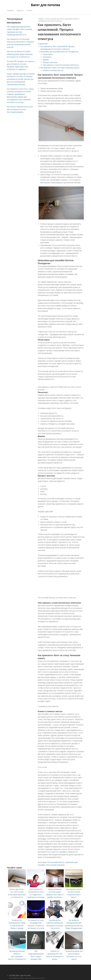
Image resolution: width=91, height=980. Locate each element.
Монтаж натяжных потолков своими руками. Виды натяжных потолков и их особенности (20, 54)
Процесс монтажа (50, 62)
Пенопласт (47, 57)
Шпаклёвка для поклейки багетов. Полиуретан (59, 52)
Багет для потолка (45, 5)
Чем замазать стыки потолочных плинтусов (61, 65)
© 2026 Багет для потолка (20, 975)
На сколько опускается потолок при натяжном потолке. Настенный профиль (20, 109)
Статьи (29, 10)
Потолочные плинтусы (55, 865)
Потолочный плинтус (56, 862)
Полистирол (48, 54)
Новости (20, 10)
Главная (10, 10)
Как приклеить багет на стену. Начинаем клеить (60, 68)
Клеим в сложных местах (53, 70)
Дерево (46, 60)
